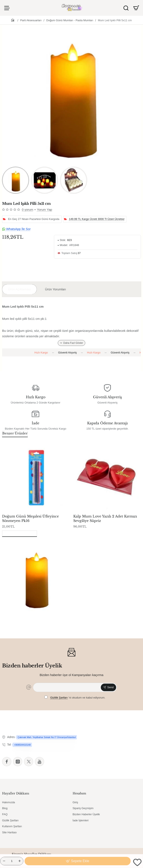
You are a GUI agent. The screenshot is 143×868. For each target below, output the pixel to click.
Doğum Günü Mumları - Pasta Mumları (70, 20)
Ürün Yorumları (55, 289)
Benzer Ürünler (15, 433)
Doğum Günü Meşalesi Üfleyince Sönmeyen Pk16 (30, 518)
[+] (20, 861)
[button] (78, 861)
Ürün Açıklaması (19, 289)
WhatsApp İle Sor (16, 229)
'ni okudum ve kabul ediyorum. (75, 698)
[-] (4, 861)
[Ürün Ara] (126, 8)
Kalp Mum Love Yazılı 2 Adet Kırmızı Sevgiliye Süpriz (105, 518)
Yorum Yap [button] (45, 210)
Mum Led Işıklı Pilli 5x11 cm (115, 20)
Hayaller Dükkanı (16, 793)
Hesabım (79, 793)
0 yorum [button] (28, 210)
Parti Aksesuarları (31, 20)
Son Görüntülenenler (20, 533)
